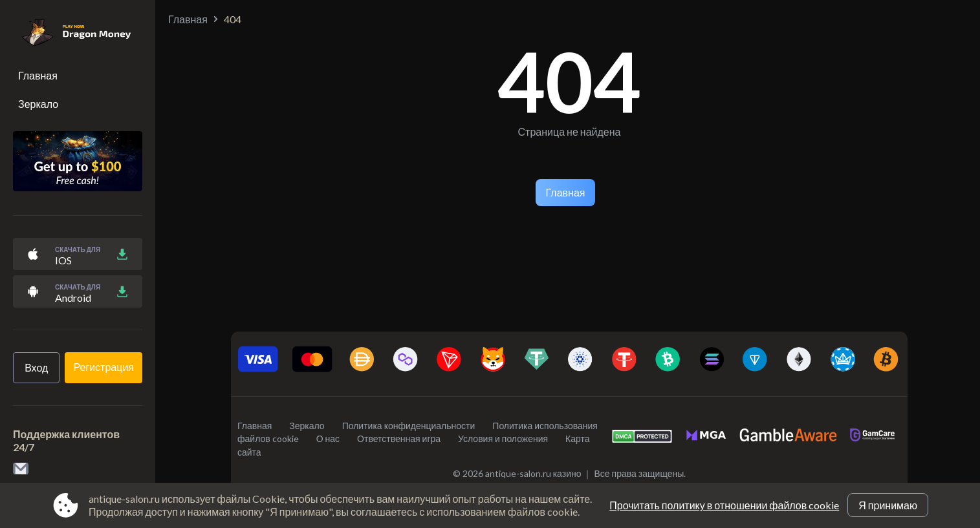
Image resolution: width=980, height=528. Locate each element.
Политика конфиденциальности (409, 426)
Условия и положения (503, 438)
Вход (36, 367)
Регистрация (103, 367)
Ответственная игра (399, 438)
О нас (328, 438)
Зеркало (38, 104)
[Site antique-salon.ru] (70, 33)
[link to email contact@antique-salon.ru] (21, 470)
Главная (38, 75)
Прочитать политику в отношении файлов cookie (724, 505)
